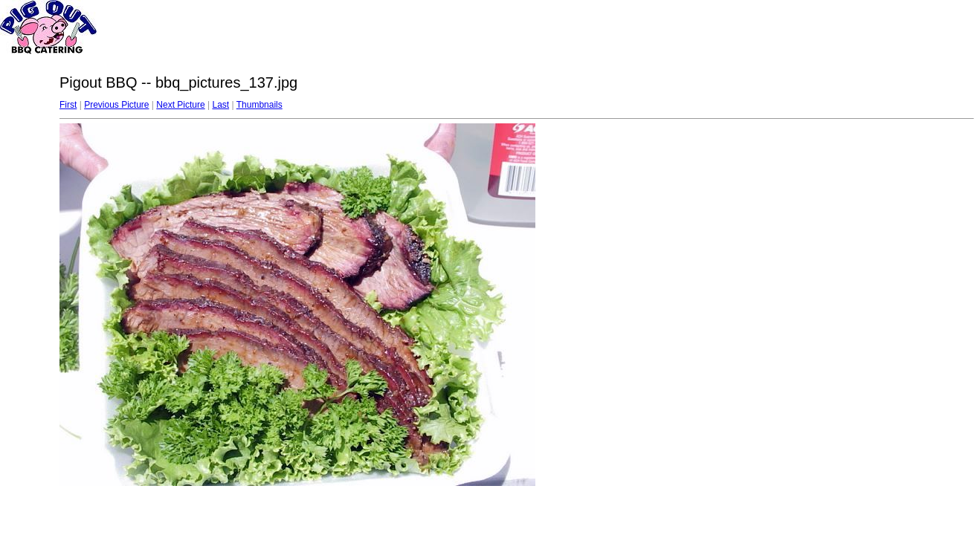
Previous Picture (116, 105)
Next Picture (180, 105)
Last (220, 105)
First (68, 105)
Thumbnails (259, 105)
